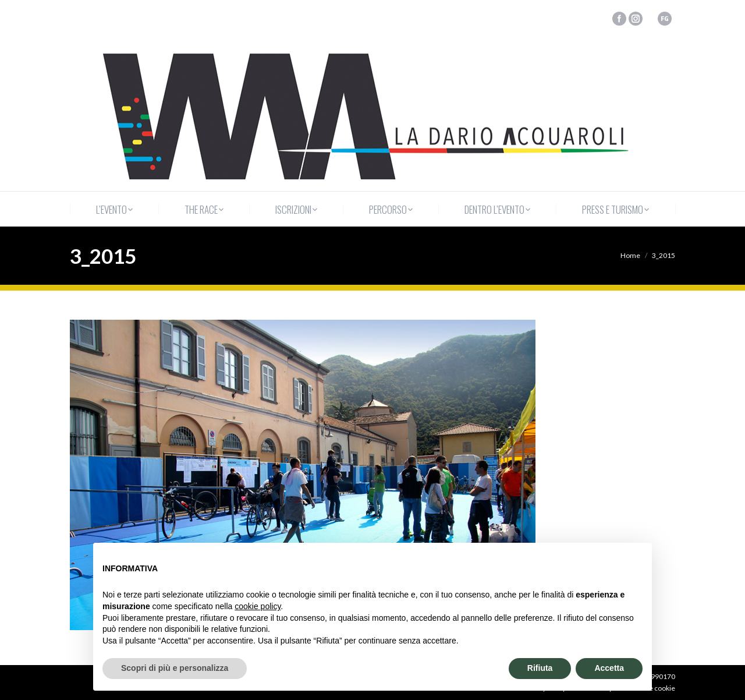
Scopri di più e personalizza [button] (175, 668)
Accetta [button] (609, 668)
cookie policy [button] (258, 606)
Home (630, 255)
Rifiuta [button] (540, 668)
